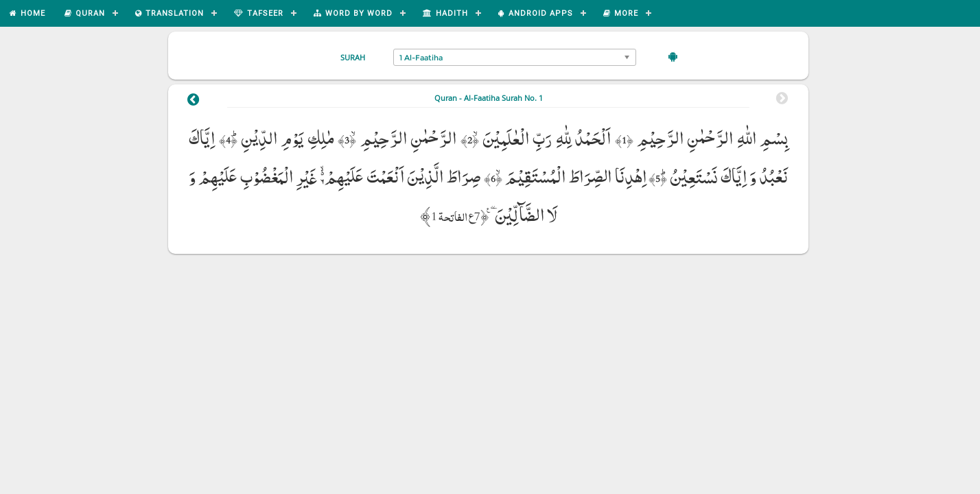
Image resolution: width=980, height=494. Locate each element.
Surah (353, 57)
